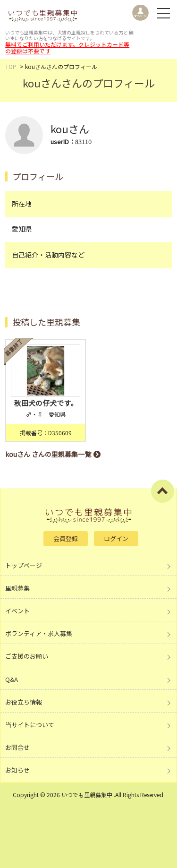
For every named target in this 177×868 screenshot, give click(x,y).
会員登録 (66, 538)
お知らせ (17, 770)
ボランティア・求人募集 (39, 633)
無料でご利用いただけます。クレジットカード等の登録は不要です (67, 47)
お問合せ (17, 747)
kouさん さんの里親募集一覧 (48, 454)
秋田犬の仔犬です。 (46, 403)
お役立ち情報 (24, 702)
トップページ (24, 565)
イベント (17, 611)
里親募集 (17, 588)
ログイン (116, 538)
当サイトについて (30, 725)
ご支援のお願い (27, 656)
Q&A (12, 679)
